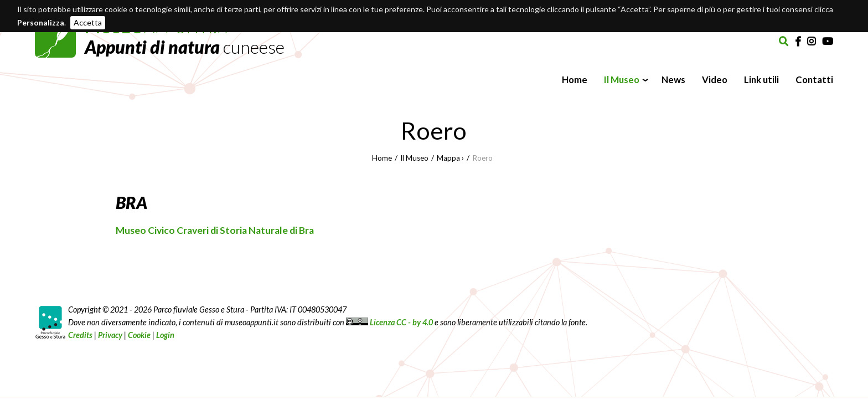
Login (165, 335)
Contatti (814, 80)
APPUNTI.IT (185, 37)
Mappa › (450, 158)
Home (575, 80)
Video (715, 80)
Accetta (88, 22)
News (673, 80)
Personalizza (41, 22)
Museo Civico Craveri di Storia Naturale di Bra (215, 230)
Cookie (139, 335)
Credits (80, 335)
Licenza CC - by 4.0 (389, 322)
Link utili (761, 80)
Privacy (110, 335)
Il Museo (622, 80)
